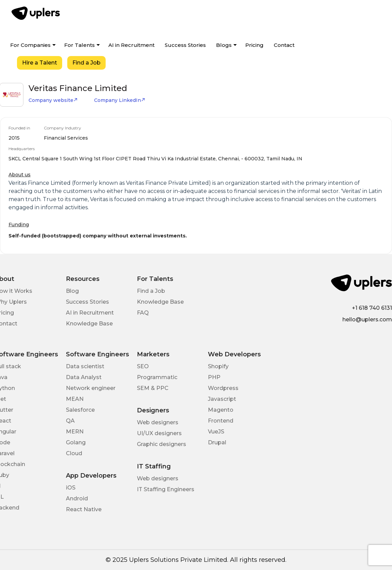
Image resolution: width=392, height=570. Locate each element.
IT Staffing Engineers (166, 489)
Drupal (217, 442)
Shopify (218, 366)
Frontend (221, 421)
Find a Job (86, 63)
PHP (214, 377)
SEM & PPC (153, 388)
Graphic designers (162, 444)
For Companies (30, 45)
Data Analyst (84, 377)
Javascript (222, 399)
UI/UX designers (159, 433)
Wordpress (223, 388)
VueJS (216, 432)
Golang (76, 442)
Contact (284, 45)
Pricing (254, 45)
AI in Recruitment (131, 45)
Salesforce (80, 410)
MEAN (75, 399)
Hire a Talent (40, 63)
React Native (84, 509)
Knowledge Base (89, 324)
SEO (143, 366)
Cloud (74, 453)
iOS (71, 488)
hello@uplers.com (367, 319)
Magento (221, 410)
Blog (72, 291)
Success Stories (185, 45)
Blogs (224, 45)
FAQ (143, 313)
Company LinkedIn (120, 100)
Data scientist (85, 366)
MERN (75, 432)
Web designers (158, 422)
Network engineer (91, 388)
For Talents (79, 45)
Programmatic (157, 377)
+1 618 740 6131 (372, 308)
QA (70, 421)
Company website (53, 100)
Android (77, 498)
